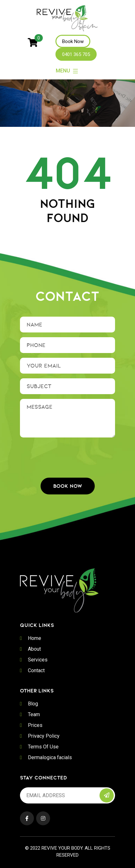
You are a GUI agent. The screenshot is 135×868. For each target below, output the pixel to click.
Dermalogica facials (50, 757)
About (34, 649)
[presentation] (68, 455)
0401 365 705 (76, 54)
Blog (33, 704)
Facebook (27, 818)
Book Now (73, 41)
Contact (36, 670)
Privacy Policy (44, 736)
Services (38, 660)
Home (35, 638)
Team (34, 714)
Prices (35, 725)
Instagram (43, 818)
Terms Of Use (43, 747)
